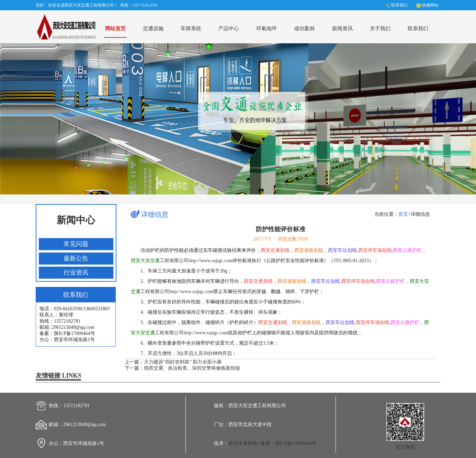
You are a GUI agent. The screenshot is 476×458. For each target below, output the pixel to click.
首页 (403, 214)
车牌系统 (191, 28)
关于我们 (380, 28)
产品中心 (229, 28)
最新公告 (76, 258)
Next (464, 118)
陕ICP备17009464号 (296, 443)
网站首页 (115, 28)
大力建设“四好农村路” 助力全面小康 (183, 362)
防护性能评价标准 (281, 229)
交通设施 (153, 28)
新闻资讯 (342, 28)
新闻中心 (76, 220)
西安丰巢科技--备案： (252, 443)
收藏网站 (430, 5)
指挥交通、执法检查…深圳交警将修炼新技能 (192, 368)
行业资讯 (76, 272)
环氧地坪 (267, 28)
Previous (12, 118)
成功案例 (304, 28)
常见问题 (76, 244)
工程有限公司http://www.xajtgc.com (182, 261)
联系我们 (399, 5)
